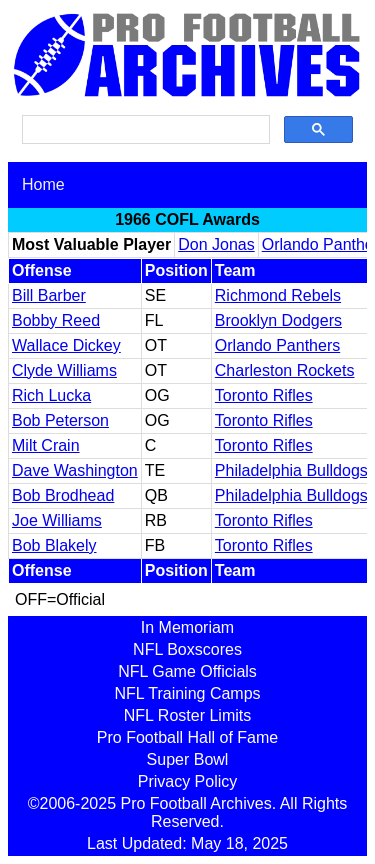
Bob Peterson (60, 420)
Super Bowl (188, 759)
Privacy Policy (188, 781)
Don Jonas (216, 244)
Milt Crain (46, 445)
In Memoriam (187, 627)
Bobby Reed (56, 320)
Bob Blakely (54, 545)
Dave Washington (75, 470)
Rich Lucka (51, 395)
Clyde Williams (64, 370)
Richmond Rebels (278, 295)
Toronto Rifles (264, 395)
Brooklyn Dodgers (278, 320)
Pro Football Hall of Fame (187, 737)
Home (43, 184)
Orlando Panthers (277, 345)
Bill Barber (49, 295)
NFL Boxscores (187, 649)
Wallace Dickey (66, 345)
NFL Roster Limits (187, 715)
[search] (144, 130)
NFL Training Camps (187, 693)
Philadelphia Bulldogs (291, 470)
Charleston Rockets (285, 370)
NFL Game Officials (187, 671)
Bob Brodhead (63, 495)
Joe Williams (57, 520)
